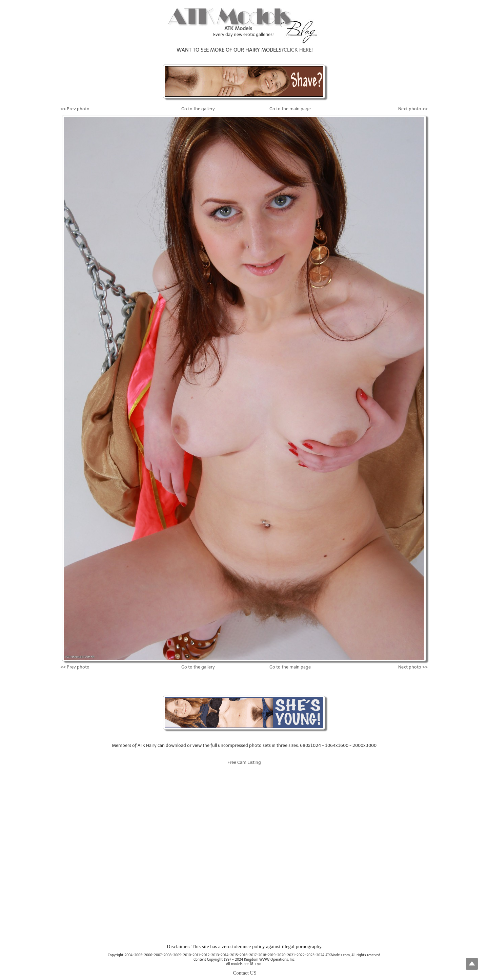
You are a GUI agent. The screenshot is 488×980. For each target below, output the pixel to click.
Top (472, 964)
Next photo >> (413, 109)
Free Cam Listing (244, 762)
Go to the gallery (198, 109)
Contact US (245, 973)
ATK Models (238, 29)
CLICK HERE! (298, 50)
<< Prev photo (75, 109)
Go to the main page (290, 109)
